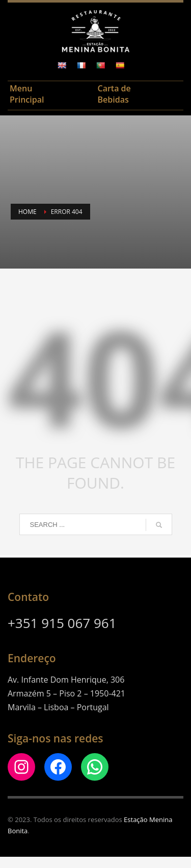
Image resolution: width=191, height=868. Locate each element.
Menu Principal (27, 94)
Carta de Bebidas (114, 94)
